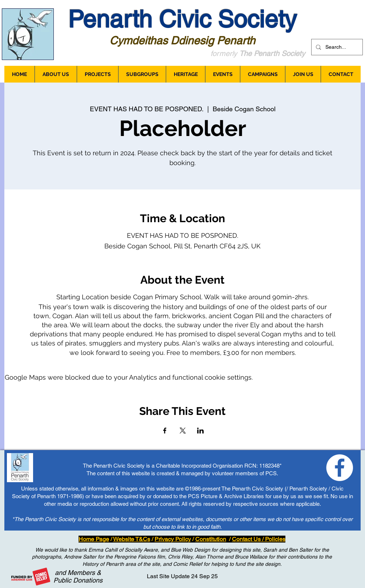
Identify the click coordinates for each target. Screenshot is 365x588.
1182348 (269, 466)
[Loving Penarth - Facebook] (340, 468)
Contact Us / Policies (259, 539)
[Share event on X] (183, 431)
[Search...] (336, 47)
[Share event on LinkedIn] (200, 431)
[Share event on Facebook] (165, 431)
